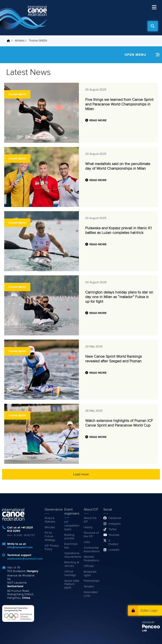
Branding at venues (72, 564)
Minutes (50, 527)
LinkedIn (114, 550)
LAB (144, 631)
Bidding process (69, 537)
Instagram (114, 524)
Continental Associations (91, 550)
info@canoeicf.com (20, 547)
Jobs (87, 542)
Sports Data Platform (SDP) (72, 584)
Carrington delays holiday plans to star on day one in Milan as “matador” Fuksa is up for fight (119, 297)
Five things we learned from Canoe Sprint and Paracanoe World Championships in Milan (119, 104)
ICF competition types (72, 526)
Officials (89, 566)
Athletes (20, 41)
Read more (98, 120)
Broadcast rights (90, 574)
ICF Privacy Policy (52, 547)
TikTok (112, 529)
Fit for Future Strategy (50, 536)
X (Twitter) (113, 542)
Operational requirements (72, 555)
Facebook (114, 518)
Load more (81, 474)
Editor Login (149, 611)
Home (9, 41)
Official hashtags (70, 573)
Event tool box (71, 546)
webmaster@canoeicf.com (25, 559)
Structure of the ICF (91, 535)
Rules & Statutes (50, 520)
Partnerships (91, 581)
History (88, 527)
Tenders (89, 587)
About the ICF (90, 520)
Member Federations (91, 559)
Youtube (114, 535)
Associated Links (91, 594)
